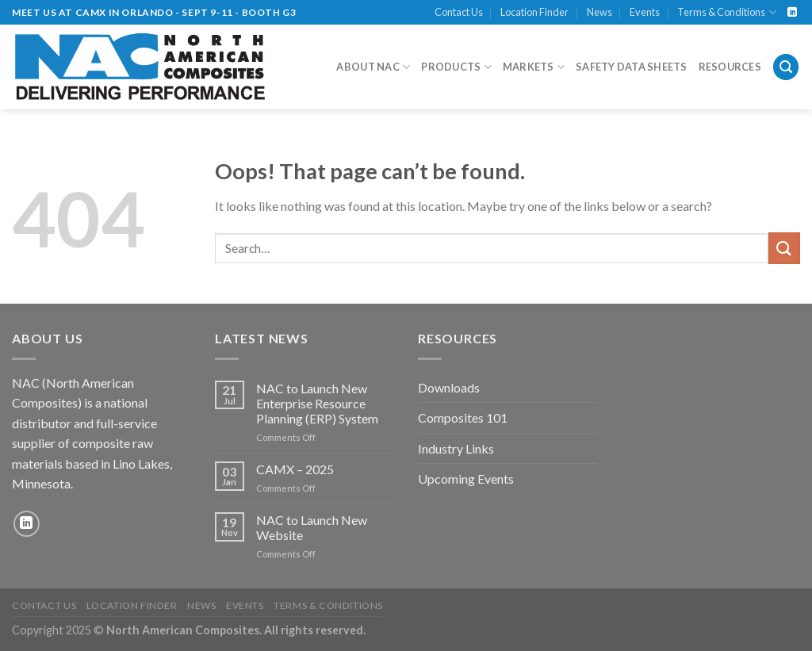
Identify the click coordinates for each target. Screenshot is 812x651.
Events (645, 12)
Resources (730, 67)
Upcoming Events (466, 479)
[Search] (786, 67)
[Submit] (784, 248)
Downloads (449, 387)
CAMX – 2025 (295, 469)
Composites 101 (463, 417)
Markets (534, 67)
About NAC (373, 67)
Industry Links (456, 448)
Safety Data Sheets (632, 67)
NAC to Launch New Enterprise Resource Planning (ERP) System (317, 403)
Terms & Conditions (726, 12)
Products (456, 67)
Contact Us (459, 12)
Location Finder (534, 12)
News (599, 12)
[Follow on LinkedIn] (792, 13)
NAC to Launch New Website (312, 527)
